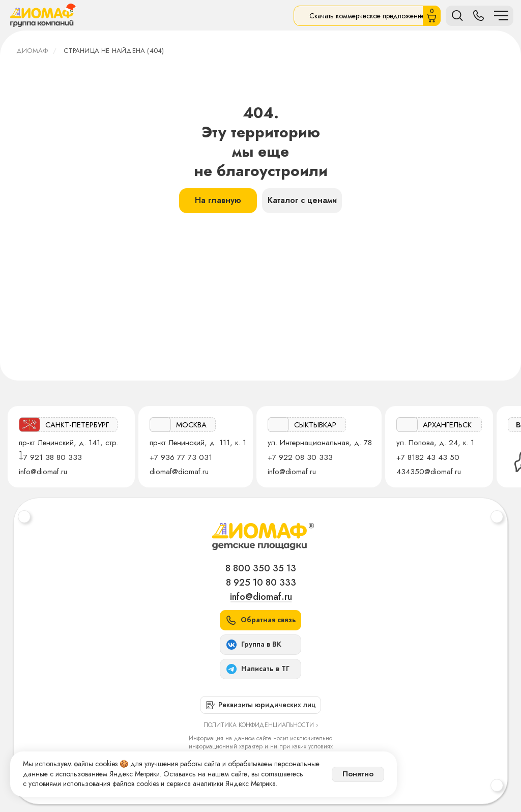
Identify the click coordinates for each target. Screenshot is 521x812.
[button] (260, 620)
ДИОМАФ (32, 51)
